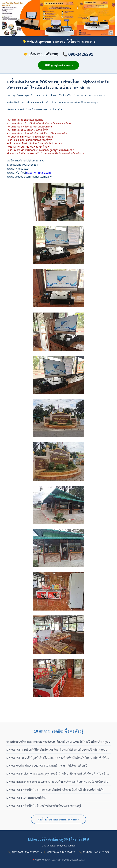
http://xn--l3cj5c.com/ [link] (39, 173)
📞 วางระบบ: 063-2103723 (94, 852)
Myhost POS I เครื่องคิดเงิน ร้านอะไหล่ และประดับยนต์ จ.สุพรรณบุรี (44, 805)
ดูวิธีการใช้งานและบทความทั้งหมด (58, 819)
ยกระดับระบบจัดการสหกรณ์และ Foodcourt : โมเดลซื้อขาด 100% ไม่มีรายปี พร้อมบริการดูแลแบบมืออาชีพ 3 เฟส (58, 742)
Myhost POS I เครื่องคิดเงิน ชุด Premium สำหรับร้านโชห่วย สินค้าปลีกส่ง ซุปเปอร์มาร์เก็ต (55, 790)
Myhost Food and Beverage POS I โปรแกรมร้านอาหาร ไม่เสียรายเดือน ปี (47, 765)
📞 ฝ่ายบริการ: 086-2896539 (24, 852)
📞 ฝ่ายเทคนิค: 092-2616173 (59, 852)
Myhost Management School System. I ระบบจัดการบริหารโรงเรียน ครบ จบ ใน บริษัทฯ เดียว (58, 782)
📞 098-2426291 (78, 54)
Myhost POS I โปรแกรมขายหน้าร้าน (26, 797)
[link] (18, 168)
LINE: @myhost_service (59, 65)
